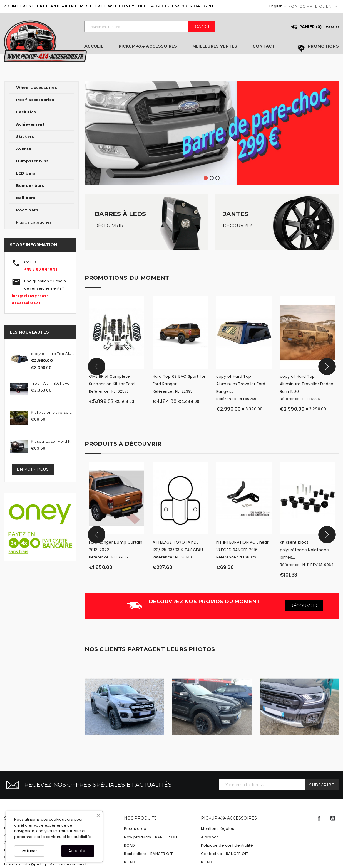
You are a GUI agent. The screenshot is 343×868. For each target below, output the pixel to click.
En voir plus (33, 469)
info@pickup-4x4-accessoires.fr (56, 864)
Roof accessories (35, 100)
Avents (24, 149)
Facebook (319, 818)
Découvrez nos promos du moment (205, 602)
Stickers (25, 136)
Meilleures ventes (215, 46)
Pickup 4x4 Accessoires (148, 46)
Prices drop (135, 829)
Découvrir (109, 226)
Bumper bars (30, 185)
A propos (210, 837)
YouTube (333, 818)
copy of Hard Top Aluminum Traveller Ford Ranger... (241, 384)
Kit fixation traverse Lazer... (53, 412)
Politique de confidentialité (227, 845)
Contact (264, 46)
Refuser (29, 851)
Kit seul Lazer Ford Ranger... (53, 441)
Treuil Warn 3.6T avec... (53, 383)
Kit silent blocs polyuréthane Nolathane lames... (305, 550)
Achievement (30, 124)
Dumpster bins (32, 161)
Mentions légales (218, 829)
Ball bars (26, 198)
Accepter (78, 851)
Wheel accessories (37, 87)
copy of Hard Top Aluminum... (53, 354)
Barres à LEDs (120, 214)
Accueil (94, 46)
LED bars (26, 173)
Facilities (26, 112)
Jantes (236, 214)
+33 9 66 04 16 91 (41, 269)
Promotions (323, 46)
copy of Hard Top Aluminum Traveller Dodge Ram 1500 (307, 384)
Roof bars (27, 210)
